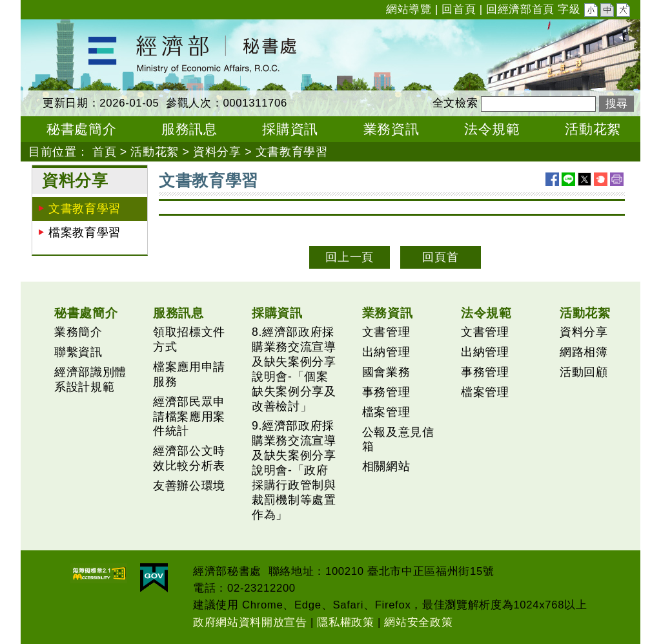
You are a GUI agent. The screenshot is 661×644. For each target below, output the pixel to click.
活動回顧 (584, 372)
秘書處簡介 (86, 313)
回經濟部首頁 (520, 9)
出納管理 (386, 352)
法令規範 (486, 313)
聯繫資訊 (78, 352)
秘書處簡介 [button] (81, 129)
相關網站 (386, 466)
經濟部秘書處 (57, 28)
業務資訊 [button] (392, 129)
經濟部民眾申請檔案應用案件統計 (189, 417)
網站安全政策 (418, 622)
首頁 (104, 152)
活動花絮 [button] (593, 129)
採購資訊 (277, 313)
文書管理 (386, 332)
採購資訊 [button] (290, 129)
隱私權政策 (345, 622)
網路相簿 (584, 352)
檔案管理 (386, 412)
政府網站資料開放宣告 (250, 622)
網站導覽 (409, 9)
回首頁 (459, 9)
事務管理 (386, 392)
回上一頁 (350, 257)
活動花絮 (155, 152)
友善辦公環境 (189, 486)
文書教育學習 (292, 152)
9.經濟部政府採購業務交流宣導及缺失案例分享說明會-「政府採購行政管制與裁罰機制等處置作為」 (294, 470)
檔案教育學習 (85, 233)
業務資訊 (388, 313)
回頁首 (440, 257)
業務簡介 (78, 332)
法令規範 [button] (492, 129)
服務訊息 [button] (189, 129)
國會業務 (386, 372)
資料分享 (217, 152)
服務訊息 (178, 313)
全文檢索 (455, 103)
